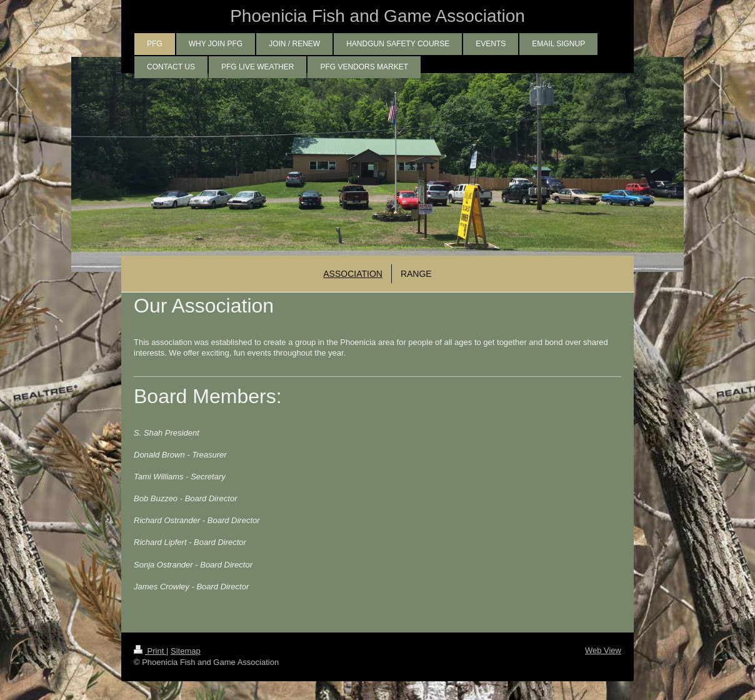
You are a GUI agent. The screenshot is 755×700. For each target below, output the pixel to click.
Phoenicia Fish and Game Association (377, 16)
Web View (603, 650)
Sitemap (186, 651)
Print (150, 651)
